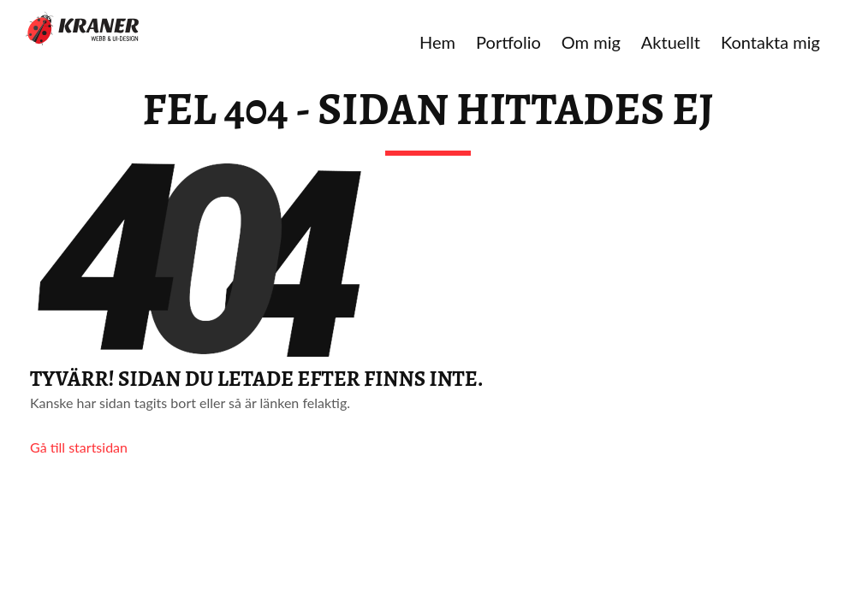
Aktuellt (671, 42)
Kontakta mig (770, 42)
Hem (437, 42)
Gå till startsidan (79, 447)
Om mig (591, 42)
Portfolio (508, 42)
